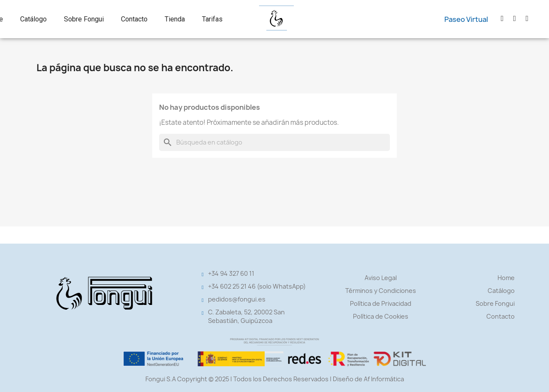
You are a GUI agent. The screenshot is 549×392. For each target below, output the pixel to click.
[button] (466, 19)
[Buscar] (274, 142)
